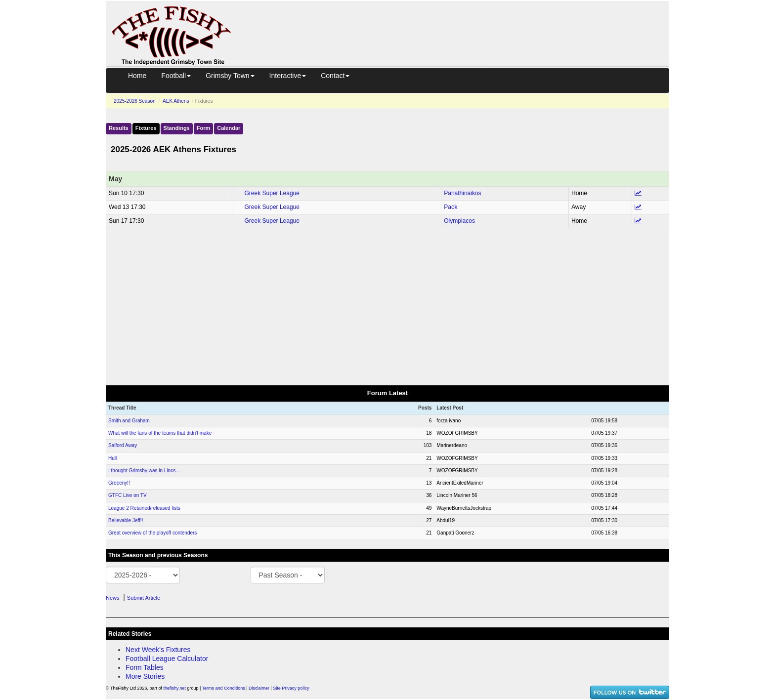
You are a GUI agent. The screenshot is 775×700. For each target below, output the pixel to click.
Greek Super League (272, 193)
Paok (451, 207)
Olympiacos (459, 221)
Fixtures (146, 128)
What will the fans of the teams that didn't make (160, 433)
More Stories (145, 676)
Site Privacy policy (291, 688)
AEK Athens (176, 101)
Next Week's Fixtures (158, 650)
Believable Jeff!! (126, 520)
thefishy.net (175, 688)
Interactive (288, 76)
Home (137, 76)
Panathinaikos (462, 193)
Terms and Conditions (224, 688)
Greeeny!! (119, 483)
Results (119, 128)
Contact (335, 76)
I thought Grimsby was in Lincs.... (145, 471)
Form (204, 128)
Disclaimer (259, 688)
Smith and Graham (129, 421)
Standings (177, 128)
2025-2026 (135, 101)
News (113, 598)
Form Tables (145, 667)
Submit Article (144, 598)
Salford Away (123, 445)
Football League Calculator (167, 659)
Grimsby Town (230, 76)
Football (176, 76)
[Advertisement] (459, 24)
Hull (112, 458)
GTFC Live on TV (128, 495)
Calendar (229, 128)
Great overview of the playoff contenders (152, 533)
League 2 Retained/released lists (144, 508)
